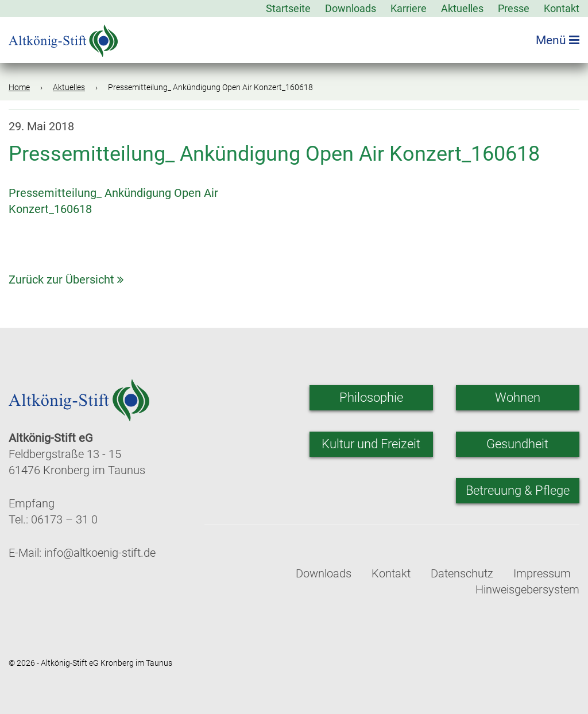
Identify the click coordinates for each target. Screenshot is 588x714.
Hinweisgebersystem (527, 589)
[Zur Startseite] (63, 37)
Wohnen (518, 397)
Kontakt (562, 8)
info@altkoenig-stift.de (100, 553)
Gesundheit (517, 444)
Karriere (409, 8)
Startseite (288, 8)
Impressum (542, 573)
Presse (514, 8)
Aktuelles (462, 8)
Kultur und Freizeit (371, 444)
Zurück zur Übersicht (66, 280)
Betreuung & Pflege (518, 490)
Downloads (351, 8)
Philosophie (371, 397)
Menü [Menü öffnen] (558, 40)
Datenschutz (462, 573)
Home (19, 87)
